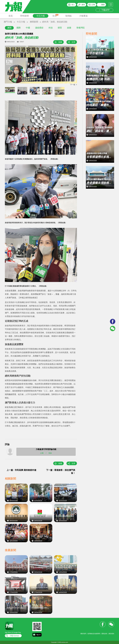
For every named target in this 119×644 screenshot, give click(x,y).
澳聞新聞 (34, 22)
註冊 (42, 453)
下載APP (104, 10)
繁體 (103, 5)
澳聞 (9, 28)
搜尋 (83, 5)
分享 (73, 42)
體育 (60, 28)
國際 (19, 28)
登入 (73, 5)
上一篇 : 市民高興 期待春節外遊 (21, 470)
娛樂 (69, 28)
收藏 (60, 42)
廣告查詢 (111, 634)
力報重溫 (83, 16)
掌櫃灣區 (81, 28)
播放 (12, 532)
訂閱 (93, 5)
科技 (51, 28)
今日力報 (41, 16)
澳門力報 (8, 22)
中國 (28, 28)
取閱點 (69, 16)
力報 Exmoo (14, 636)
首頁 (11, 16)
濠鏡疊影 (39, 28)
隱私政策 (104, 634)
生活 (55, 16)
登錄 (50, 453)
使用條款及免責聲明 (94, 634)
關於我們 (83, 634)
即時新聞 (25, 16)
